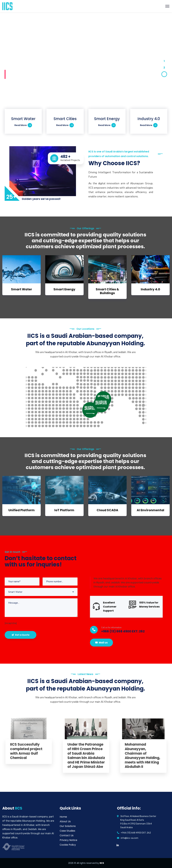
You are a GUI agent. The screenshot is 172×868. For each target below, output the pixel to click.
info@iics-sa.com (130, 838)
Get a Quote (21, 635)
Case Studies (67, 831)
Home (63, 817)
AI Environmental (150, 510)
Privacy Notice (68, 840)
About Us (65, 821)
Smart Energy (64, 289)
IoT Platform (64, 510)
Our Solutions (68, 826)
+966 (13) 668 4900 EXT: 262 (123, 631)
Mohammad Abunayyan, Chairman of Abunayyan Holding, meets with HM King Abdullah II (142, 756)
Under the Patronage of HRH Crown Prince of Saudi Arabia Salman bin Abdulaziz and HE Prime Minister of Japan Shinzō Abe (86, 756)
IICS (102, 863)
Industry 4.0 (150, 289)
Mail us (101, 643)
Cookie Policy (68, 845)
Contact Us (67, 835)
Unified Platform (22, 510)
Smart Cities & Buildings (107, 291)
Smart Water (22, 289)
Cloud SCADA (107, 510)
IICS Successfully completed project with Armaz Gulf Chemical (26, 751)
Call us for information (111, 628)
